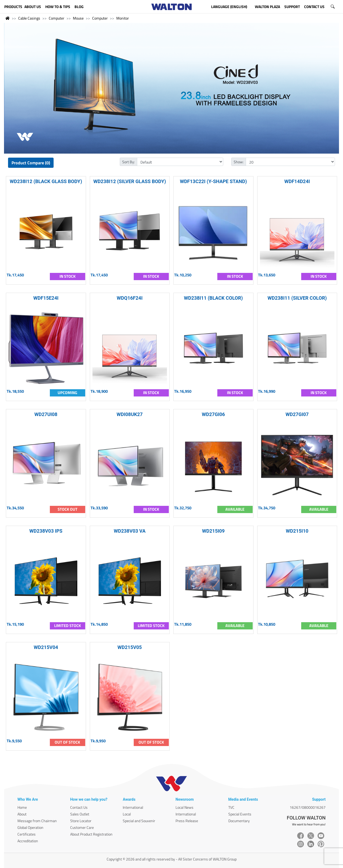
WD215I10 (297, 531)
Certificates (27, 834)
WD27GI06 (213, 414)
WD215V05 (130, 647)
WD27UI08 (46, 414)
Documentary (239, 821)
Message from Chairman (37, 821)
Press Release (187, 821)
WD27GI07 (297, 414)
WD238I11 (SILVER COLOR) (297, 298)
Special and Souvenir (139, 821)
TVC (231, 807)
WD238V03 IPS (46, 531)
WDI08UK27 (130, 414)
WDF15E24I (46, 298)
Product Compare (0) (31, 163)
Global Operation (30, 827)
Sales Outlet (80, 814)
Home (22, 807)
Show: (239, 162)
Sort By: (128, 162)
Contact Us (79, 807)
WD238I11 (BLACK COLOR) (213, 298)
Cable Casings (29, 18)
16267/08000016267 (308, 807)
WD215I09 (213, 531)
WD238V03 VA (130, 531)
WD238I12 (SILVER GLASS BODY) (130, 181)
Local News (184, 807)
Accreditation (28, 841)
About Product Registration (91, 834)
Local (127, 814)
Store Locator (81, 821)
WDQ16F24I (130, 298)
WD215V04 (46, 647)
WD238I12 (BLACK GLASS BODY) (46, 181)
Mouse (78, 18)
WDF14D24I (297, 181)
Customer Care (82, 827)
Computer (57, 18)
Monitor (123, 18)
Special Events (240, 814)
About (22, 814)
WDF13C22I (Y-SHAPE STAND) (213, 181)
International (133, 807)
